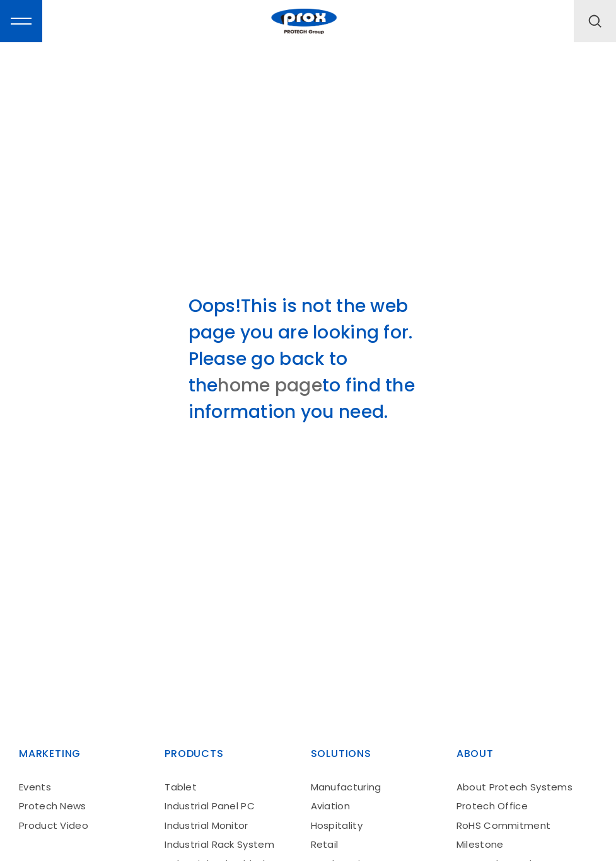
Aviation (330, 806)
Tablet (181, 787)
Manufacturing (346, 787)
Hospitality (337, 825)
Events (35, 787)
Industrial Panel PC (210, 806)
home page (270, 385)
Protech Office (492, 806)
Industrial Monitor (206, 825)
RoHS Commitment (504, 825)
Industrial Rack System (219, 844)
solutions (341, 754)
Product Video (54, 825)
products (194, 754)
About (475, 754)
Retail (325, 844)
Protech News (53, 806)
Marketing (50, 754)
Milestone (480, 844)
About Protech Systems (514, 787)
